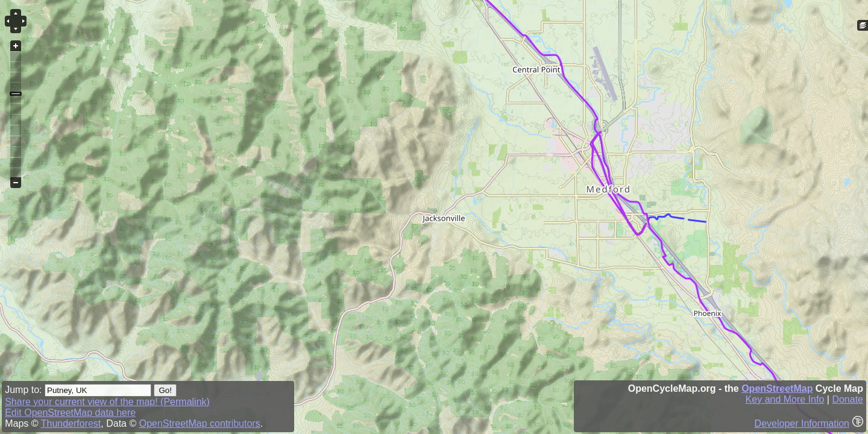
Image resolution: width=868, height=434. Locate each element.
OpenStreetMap (777, 388)
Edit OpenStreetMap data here (70, 413)
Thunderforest (71, 423)
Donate (848, 399)
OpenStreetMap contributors (200, 423)
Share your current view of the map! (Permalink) (107, 402)
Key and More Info (785, 399)
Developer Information (802, 423)
